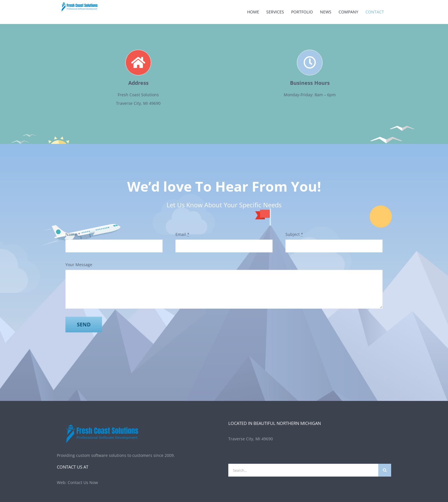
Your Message (79, 265)
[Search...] (303, 470)
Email (182, 234)
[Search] (385, 470)
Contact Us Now (83, 482)
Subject (294, 234)
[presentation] (109, 352)
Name (73, 234)
